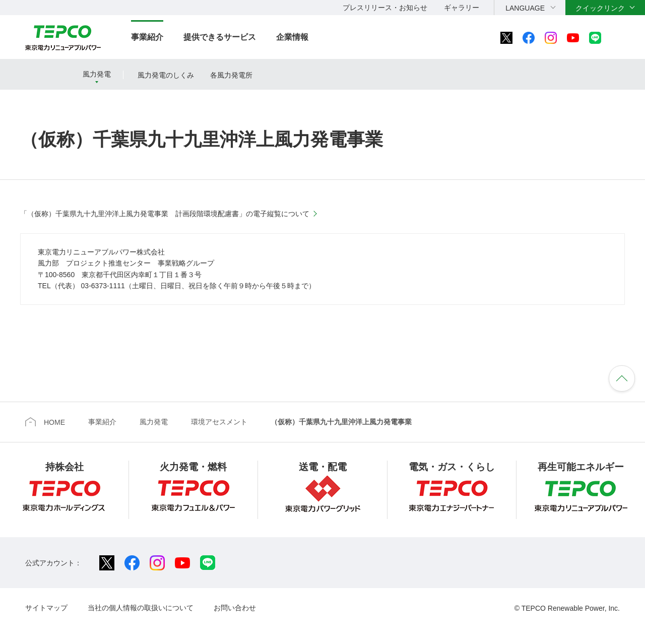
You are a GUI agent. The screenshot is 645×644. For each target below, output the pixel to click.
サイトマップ (46, 608)
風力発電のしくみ (166, 75)
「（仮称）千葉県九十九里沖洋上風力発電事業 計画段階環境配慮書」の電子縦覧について (165, 214)
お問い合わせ (235, 608)
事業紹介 (147, 37)
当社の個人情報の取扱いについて (141, 608)
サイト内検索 (623, 38)
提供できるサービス (220, 37)
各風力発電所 (231, 75)
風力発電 (97, 74)
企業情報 (292, 37)
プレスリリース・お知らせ (385, 8)
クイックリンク (600, 8)
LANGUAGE (525, 8)
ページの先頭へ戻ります (622, 378)
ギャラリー (462, 8)
